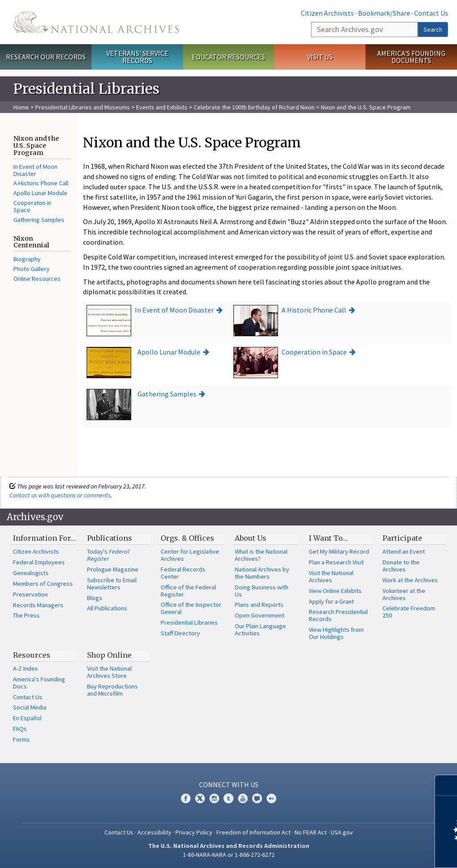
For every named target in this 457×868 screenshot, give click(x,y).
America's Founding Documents (411, 57)
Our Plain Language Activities (260, 630)
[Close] (447, 785)
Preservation (30, 594)
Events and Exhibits (162, 107)
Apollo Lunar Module (40, 193)
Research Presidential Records (338, 615)
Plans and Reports (259, 605)
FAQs (20, 729)
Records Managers (38, 605)
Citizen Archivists (327, 13)
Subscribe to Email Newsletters (112, 584)
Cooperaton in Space (32, 206)
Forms (21, 739)
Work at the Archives (410, 580)
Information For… (44, 538)
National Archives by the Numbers (262, 573)
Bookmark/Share (384, 13)
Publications (110, 538)
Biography (27, 259)
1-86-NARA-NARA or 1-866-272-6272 (229, 855)
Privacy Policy (194, 832)
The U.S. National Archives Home (96, 22)
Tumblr (228, 798)
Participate (402, 538)
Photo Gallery (31, 269)
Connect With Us (229, 785)
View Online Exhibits (335, 591)
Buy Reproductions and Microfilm (112, 690)
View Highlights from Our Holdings (336, 633)
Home (21, 107)
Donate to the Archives (401, 566)
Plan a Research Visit (336, 562)
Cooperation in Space (314, 352)
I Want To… (328, 538)
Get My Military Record (339, 551)
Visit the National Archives (331, 576)
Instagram (214, 798)
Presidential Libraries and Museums (83, 107)
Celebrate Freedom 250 (409, 612)
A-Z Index (25, 668)
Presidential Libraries (189, 622)
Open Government (260, 615)
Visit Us (320, 57)
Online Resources (37, 279)
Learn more (378, 852)
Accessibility (154, 832)
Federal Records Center (183, 573)
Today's (108, 555)
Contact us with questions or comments (60, 495)
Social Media (30, 707)
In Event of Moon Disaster (35, 170)
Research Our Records (46, 57)
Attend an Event (404, 551)
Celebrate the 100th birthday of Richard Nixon (254, 107)
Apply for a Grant (331, 601)
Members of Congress (43, 584)
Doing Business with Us (262, 591)
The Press (26, 615)
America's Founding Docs (39, 683)
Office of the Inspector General (191, 608)
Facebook (186, 798)
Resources (32, 655)
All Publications (107, 608)
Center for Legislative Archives (190, 555)
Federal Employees (39, 562)
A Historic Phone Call (41, 183)
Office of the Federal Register (188, 591)
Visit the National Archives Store (109, 672)
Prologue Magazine (113, 569)
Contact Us (431, 13)
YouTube (243, 798)
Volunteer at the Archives (404, 594)
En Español (27, 718)
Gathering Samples (39, 220)
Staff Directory (180, 633)
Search (433, 29)
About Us (251, 538)
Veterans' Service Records (137, 57)
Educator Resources (228, 57)
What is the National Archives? (261, 555)
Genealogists (31, 573)
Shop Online (109, 655)
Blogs (95, 598)
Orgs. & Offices (187, 538)
